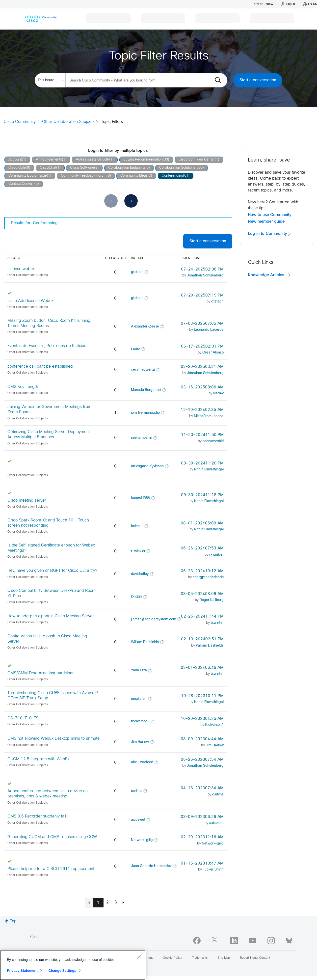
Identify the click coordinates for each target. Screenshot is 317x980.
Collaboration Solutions (177, 168)
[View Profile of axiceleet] (138, 820)
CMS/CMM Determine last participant (42, 673)
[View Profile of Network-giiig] (142, 840)
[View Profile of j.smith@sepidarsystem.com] (154, 619)
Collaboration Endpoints (127, 168)
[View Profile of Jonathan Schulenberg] (205, 276)
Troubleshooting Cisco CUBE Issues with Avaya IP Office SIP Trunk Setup (53, 696)
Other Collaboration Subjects (68, 122)
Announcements (49, 160)
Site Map (224, 958)
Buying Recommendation (143, 160)
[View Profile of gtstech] (137, 272)
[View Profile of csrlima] (137, 791)
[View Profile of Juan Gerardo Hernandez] (151, 866)
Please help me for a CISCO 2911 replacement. (52, 869)
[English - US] (310, 4)
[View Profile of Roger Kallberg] (212, 600)
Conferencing (172, 176)
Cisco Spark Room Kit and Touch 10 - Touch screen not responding (48, 523)
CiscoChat (48, 168)
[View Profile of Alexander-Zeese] (145, 327)
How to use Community (270, 215)
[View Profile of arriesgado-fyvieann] (147, 466)
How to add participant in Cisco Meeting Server (51, 616)
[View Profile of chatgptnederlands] (208, 577)
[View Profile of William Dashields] (145, 642)
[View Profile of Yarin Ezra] (139, 670)
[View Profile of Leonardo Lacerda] (209, 330)
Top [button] (13, 921)
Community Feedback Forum (84, 176)
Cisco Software (82, 168)
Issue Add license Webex (30, 301)
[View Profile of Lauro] (136, 349)
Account (15, 160)
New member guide (266, 221)
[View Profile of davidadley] (140, 574)
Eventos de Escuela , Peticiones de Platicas (47, 346)
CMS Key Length (23, 387)
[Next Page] (123, 902)
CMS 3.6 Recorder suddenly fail (37, 816)
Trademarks (200, 958)
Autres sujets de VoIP (92, 160)
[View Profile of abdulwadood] (142, 762)
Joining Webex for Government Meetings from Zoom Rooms (49, 409)
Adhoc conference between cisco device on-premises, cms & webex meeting (49, 794)
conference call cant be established (40, 367)
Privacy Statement (22, 971)
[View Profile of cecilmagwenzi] (143, 370)
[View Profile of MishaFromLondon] (209, 416)
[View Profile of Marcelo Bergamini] (146, 390)
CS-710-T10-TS (23, 718)
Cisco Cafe (17, 168)
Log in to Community (269, 234)
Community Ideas (134, 176)
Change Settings (62, 971)
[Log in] (288, 4)
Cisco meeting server (27, 501)
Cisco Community (20, 122)
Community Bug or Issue (28, 176)
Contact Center (20, 184)
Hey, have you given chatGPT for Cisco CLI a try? (52, 571)
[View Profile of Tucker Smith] (213, 870)
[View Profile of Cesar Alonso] (213, 353)
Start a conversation (258, 80)
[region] (73, 965)
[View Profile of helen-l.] (137, 526)
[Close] (139, 957)
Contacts (37, 937)
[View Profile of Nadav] (218, 394)
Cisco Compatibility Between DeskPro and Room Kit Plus (52, 593)
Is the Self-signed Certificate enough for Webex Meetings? (51, 548)
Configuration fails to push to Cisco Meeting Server (47, 639)
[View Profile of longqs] (136, 597)
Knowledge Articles (269, 275)
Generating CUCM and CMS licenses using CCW (52, 837)
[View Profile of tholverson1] (140, 721)
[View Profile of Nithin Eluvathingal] (209, 470)
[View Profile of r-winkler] (138, 551)
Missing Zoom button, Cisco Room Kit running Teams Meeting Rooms (49, 323)
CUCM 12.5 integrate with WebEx (38, 759)
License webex (21, 269)
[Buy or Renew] (263, 4)
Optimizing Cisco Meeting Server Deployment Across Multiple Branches (49, 435)
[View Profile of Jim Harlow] (140, 742)
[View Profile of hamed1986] (141, 498)
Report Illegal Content (255, 958)
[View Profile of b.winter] (217, 623)
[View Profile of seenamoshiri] (142, 438)
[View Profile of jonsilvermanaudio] (145, 413)
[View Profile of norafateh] (139, 699)
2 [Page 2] (107, 902)
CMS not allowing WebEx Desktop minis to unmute (53, 739)
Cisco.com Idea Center (197, 160)
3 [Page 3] (116, 902)
